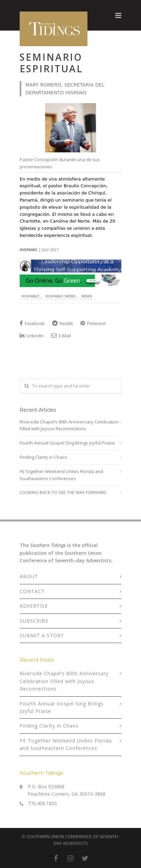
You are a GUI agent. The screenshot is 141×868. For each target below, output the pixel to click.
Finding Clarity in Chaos (43, 457)
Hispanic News (61, 296)
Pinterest (93, 323)
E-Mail (61, 336)
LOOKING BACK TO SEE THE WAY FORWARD (63, 492)
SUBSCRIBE (34, 621)
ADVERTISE (34, 606)
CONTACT (32, 591)
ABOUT (29, 576)
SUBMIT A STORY (42, 635)
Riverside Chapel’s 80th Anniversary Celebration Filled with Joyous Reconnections (69, 425)
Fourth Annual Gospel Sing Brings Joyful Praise (67, 443)
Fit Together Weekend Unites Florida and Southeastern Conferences (61, 475)
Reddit (63, 323)
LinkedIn (32, 336)
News (87, 296)
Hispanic (31, 296)
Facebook (32, 323)
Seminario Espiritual (51, 63)
